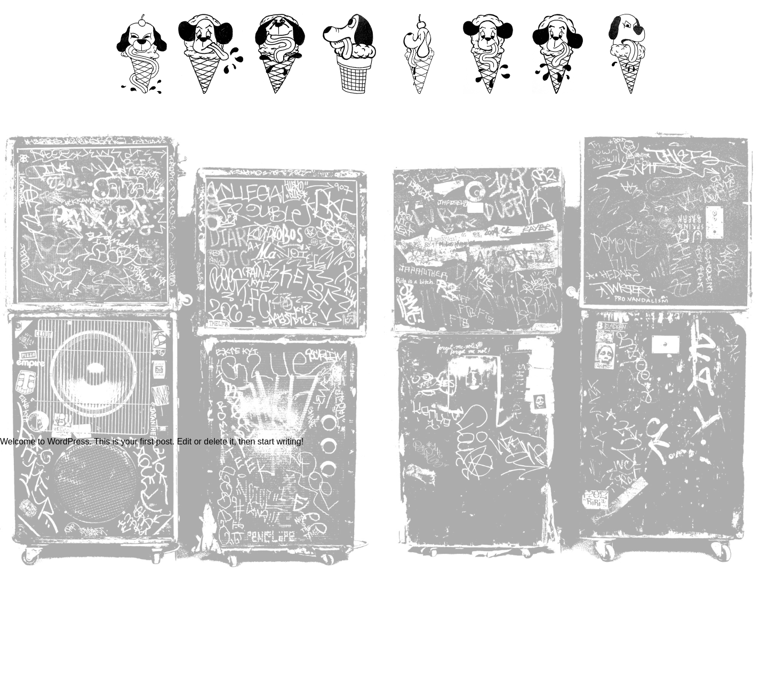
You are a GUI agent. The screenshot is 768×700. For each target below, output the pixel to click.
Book (488, 104)
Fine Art (418, 104)
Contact (210, 104)
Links (626, 104)
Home (142, 104)
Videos (280, 104)
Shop (557, 104)
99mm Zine (349, 104)
